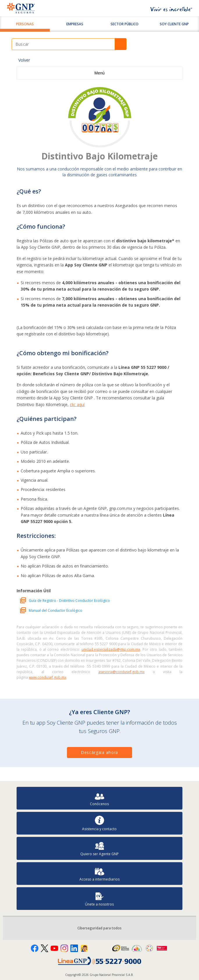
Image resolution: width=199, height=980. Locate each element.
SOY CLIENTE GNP (174, 24)
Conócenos (99, 798)
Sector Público (125, 24)
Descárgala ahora (99, 752)
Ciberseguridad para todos (99, 928)
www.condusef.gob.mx (48, 677)
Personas (25, 24)
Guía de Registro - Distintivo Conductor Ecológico (69, 601)
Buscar (121, 44)
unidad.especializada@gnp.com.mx (111, 649)
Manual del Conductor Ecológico (56, 610)
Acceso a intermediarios (99, 874)
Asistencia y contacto (99, 823)
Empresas (75, 24)
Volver (24, 60)
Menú (99, 73)
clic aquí (77, 404)
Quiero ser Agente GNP (99, 848)
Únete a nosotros (99, 899)
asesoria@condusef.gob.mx (121, 672)
